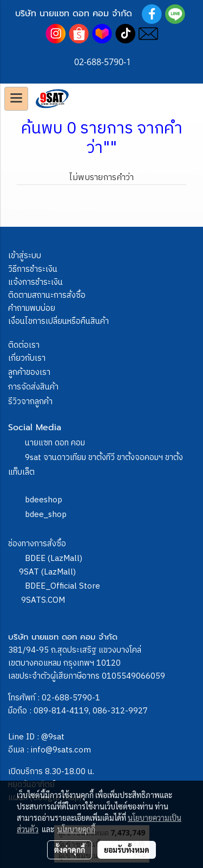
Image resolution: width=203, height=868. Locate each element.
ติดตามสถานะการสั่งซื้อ (47, 295)
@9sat (53, 737)
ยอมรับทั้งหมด (127, 850)
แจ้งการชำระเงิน (35, 282)
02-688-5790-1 (71, 698)
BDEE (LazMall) (54, 559)
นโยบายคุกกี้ (76, 829)
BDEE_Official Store (63, 586)
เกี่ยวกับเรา (27, 358)
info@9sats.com (61, 750)
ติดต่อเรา (24, 345)
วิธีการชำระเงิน (33, 269)
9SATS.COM (43, 600)
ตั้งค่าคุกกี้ (70, 850)
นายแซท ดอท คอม (55, 443)
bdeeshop (44, 500)
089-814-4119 (61, 711)
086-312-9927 (120, 711)
